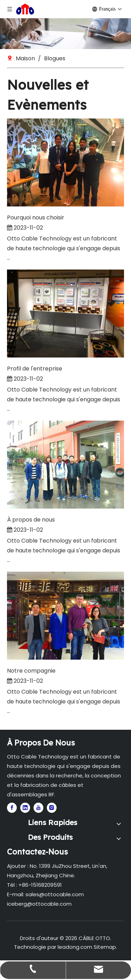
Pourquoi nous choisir (36, 217)
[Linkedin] (25, 808)
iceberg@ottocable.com (39, 904)
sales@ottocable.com (55, 894)
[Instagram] (52, 808)
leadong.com (75, 947)
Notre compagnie (31, 671)
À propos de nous (31, 520)
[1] (65, 34)
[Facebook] (12, 808)
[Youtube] (38, 808)
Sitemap (105, 947)
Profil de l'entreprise (35, 369)
